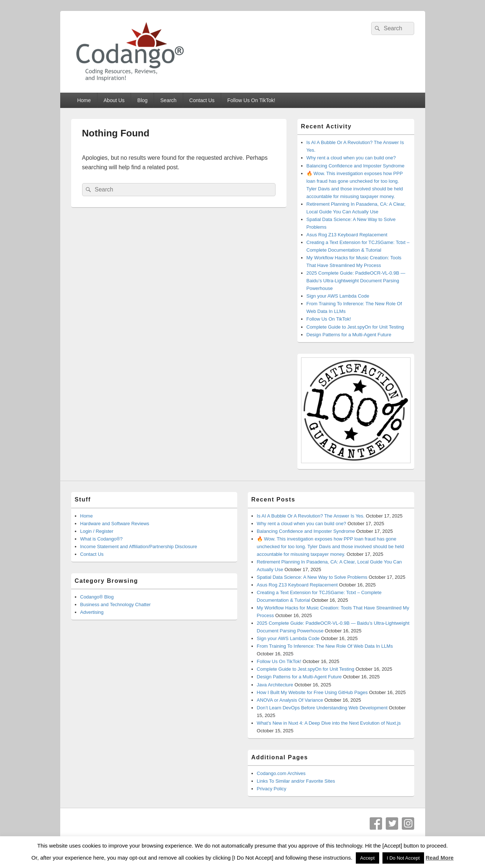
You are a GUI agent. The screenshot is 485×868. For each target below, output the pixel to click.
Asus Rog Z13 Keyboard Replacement (347, 235)
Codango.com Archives (281, 773)
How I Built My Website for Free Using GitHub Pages (312, 692)
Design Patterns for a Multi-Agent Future (349, 335)
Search (168, 100)
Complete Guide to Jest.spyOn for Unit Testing (355, 327)
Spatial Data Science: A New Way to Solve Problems (312, 577)
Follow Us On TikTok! (251, 100)
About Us (114, 100)
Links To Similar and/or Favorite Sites (296, 781)
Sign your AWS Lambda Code (338, 296)
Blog (142, 100)
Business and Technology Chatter (116, 604)
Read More (440, 858)
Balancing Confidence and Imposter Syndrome (356, 166)
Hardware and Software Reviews (115, 524)
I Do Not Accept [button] (403, 858)
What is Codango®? (102, 539)
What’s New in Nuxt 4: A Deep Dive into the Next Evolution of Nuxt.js (329, 723)
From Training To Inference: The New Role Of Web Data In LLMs (325, 646)
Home (84, 100)
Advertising (92, 612)
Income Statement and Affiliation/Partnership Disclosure (139, 547)
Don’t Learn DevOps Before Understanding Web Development (322, 708)
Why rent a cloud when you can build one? (351, 158)
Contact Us (202, 100)
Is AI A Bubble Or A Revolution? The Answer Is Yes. (311, 516)
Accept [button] (367, 858)
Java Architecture (275, 685)
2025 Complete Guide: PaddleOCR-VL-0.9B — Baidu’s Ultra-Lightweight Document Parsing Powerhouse (356, 281)
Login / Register (97, 531)
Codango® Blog (97, 597)
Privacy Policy (272, 789)
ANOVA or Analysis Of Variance (290, 700)
